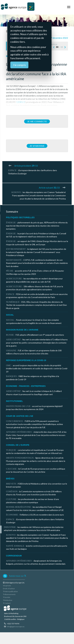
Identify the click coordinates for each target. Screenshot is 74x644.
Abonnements (9, 594)
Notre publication (10, 591)
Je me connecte (37, 121)
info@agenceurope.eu (16, 627)
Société (7, 597)
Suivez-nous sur (18, 576)
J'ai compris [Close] (19, 65)
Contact (7, 603)
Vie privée (7, 586)
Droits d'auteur (9, 589)
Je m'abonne (37, 146)
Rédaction (8, 600)
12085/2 (21, 102)
